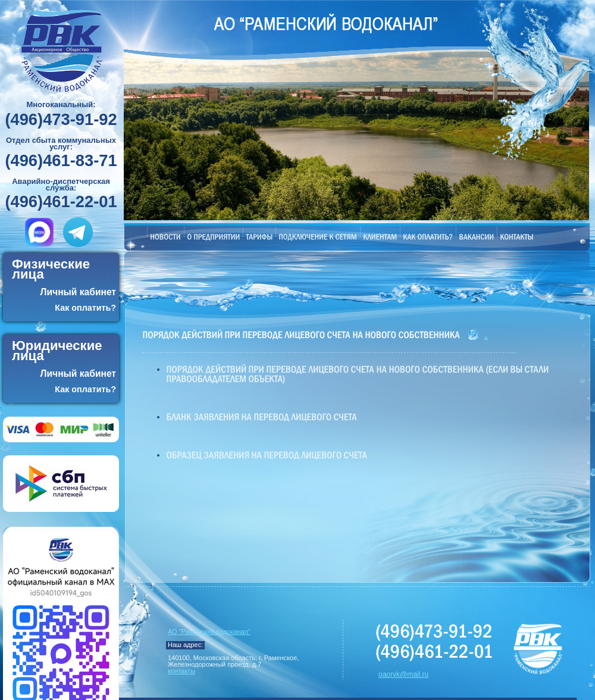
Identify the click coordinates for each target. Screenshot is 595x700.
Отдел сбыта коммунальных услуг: (61, 143)
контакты (181, 671)
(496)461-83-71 (61, 161)
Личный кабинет (78, 292)
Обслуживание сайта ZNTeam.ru (435, 676)
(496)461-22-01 (61, 202)
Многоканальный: (61, 104)
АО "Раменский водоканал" (209, 632)
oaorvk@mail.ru (403, 674)
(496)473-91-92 (61, 120)
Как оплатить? (85, 308)
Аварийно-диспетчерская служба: (61, 185)
